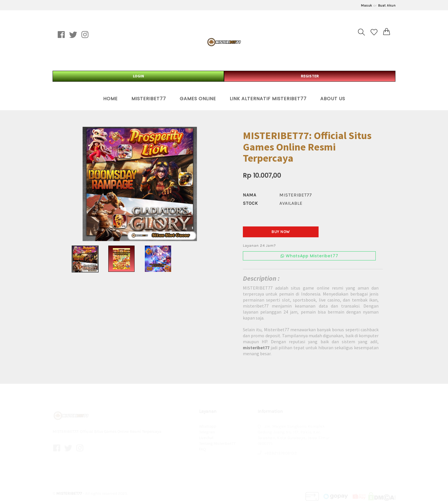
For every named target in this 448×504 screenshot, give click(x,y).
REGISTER (310, 76)
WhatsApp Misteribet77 (309, 256)
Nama (250, 195)
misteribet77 (296, 195)
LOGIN (138, 76)
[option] (140, 184)
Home (110, 99)
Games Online (198, 99)
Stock (250, 203)
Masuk (367, 5)
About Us (333, 99)
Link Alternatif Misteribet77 (268, 99)
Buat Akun (387, 5)
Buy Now (281, 232)
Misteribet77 (149, 99)
